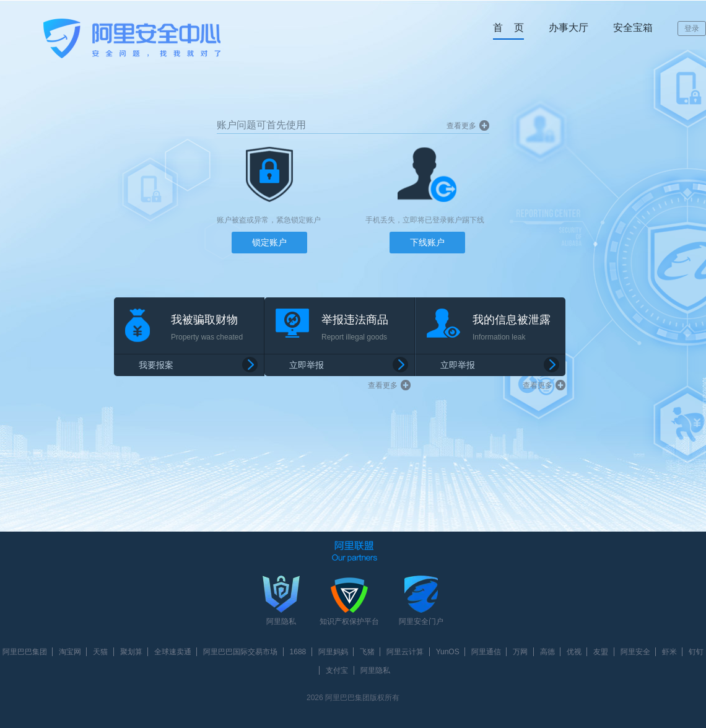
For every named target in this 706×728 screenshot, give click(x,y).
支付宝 (337, 670)
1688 (298, 652)
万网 (520, 652)
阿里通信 (486, 652)
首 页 (508, 28)
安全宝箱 (633, 28)
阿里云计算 (405, 652)
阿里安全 (635, 652)
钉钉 (696, 652)
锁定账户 (269, 242)
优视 (574, 652)
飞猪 (367, 652)
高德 (547, 652)
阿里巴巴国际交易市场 (240, 652)
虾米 (669, 652)
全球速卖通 (173, 652)
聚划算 (131, 652)
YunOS (448, 652)
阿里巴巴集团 (25, 652)
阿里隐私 (375, 670)
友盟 (601, 652)
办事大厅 (569, 28)
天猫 (100, 652)
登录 (692, 29)
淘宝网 (70, 652)
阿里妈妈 (333, 652)
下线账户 (427, 242)
